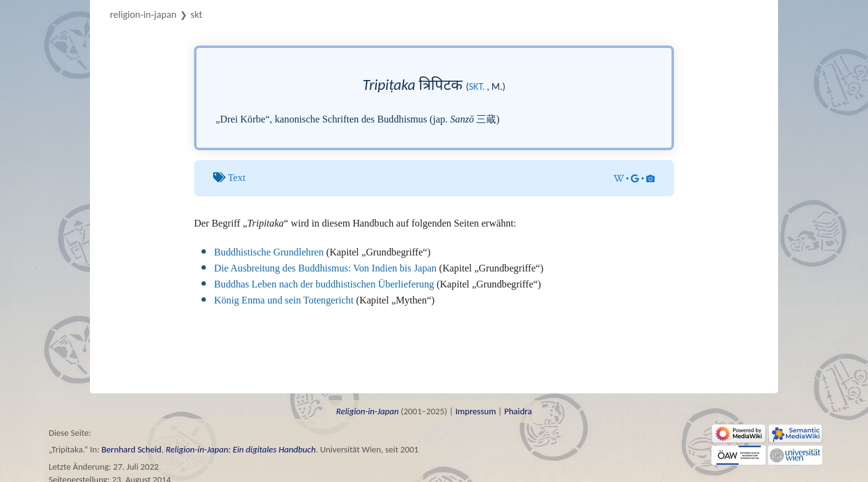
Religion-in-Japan (144, 14)
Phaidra (518, 411)
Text (237, 178)
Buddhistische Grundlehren (269, 252)
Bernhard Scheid (132, 449)
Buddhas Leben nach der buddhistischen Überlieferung (324, 284)
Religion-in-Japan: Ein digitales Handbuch (241, 449)
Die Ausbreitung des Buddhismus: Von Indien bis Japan (326, 268)
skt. (477, 86)
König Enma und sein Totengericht (284, 300)
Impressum (476, 411)
